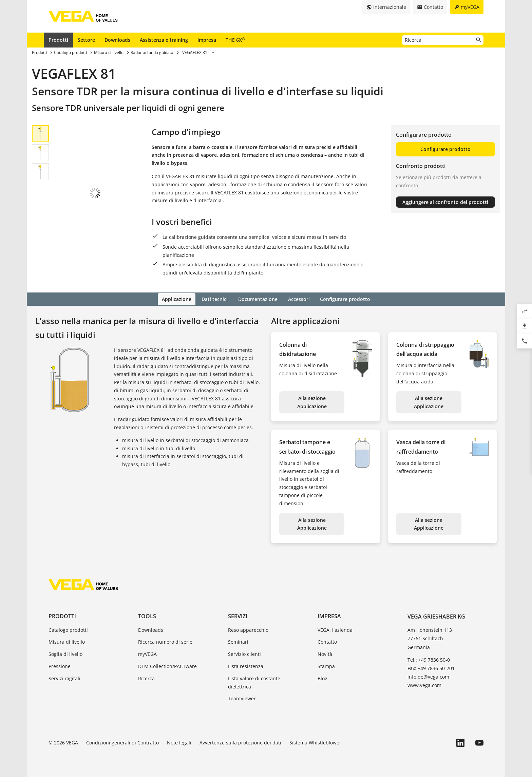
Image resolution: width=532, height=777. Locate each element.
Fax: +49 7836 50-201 (431, 668)
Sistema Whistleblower (315, 742)
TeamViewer (242, 698)
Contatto (327, 641)
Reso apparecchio (248, 629)
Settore (86, 40)
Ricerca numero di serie (165, 641)
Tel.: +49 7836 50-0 (429, 659)
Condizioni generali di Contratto (122, 742)
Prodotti (58, 40)
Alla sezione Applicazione (312, 402)
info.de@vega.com (428, 676)
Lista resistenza (246, 666)
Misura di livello (67, 641)
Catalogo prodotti (68, 629)
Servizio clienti (244, 654)
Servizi (238, 616)
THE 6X (235, 40)
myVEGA (147, 654)
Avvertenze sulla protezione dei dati (240, 742)
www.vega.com (424, 685)
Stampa (326, 666)
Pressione (60, 666)
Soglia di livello (65, 654)
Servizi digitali (64, 678)
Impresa (207, 40)
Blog (322, 678)
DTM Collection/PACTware (167, 666)
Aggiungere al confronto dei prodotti (445, 202)
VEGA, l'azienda (335, 629)
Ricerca (146, 678)
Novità (325, 654)
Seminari (238, 641)
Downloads (117, 40)
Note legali (179, 742)
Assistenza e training (164, 40)
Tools (147, 616)
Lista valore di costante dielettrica (254, 682)
